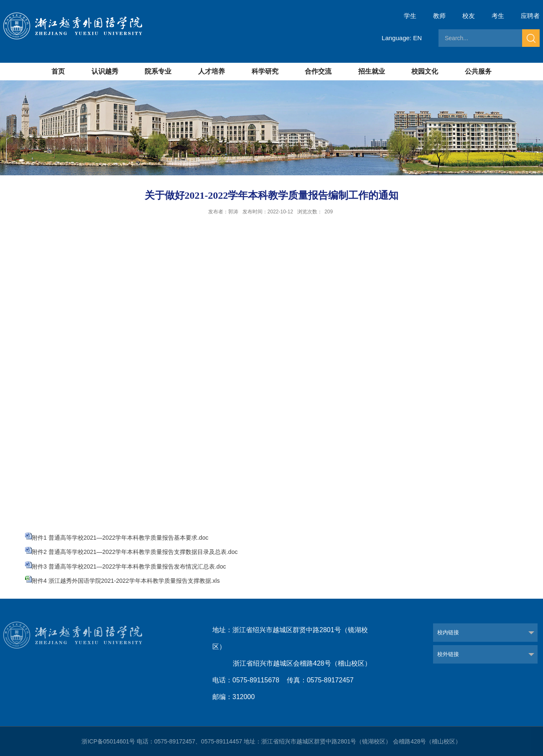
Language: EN (402, 38)
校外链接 (448, 654)
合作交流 (318, 71)
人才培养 (212, 71)
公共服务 (478, 71)
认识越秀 (105, 71)
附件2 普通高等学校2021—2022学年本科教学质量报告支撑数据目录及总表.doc (135, 552)
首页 (58, 71)
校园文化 (425, 71)
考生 (498, 16)
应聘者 (530, 16)
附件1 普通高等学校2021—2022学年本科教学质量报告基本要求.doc (120, 538)
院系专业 (158, 71)
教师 (439, 16)
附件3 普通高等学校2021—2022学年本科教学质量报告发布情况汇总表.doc (129, 566)
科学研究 (265, 71)
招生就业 (372, 71)
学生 (410, 16)
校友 (469, 16)
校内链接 (448, 632)
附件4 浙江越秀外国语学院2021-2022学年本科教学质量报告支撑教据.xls (126, 581)
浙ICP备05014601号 (108, 741)
